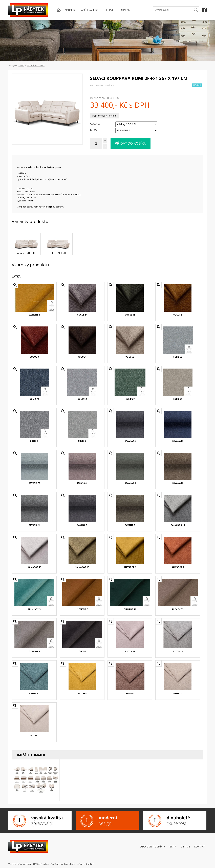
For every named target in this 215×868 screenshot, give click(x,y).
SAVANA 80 (178, 441)
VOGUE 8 (34, 357)
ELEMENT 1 (82, 651)
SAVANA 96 (130, 441)
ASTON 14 (178, 651)
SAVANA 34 (130, 483)
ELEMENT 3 (34, 651)
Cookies (90, 864)
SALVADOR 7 (178, 567)
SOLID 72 (178, 357)
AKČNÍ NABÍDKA (90, 10)
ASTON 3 (130, 693)
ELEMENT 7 (82, 609)
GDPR (173, 846)
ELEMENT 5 (178, 609)
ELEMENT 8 (34, 315)
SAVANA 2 (130, 525)
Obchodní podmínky (152, 846)
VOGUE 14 (82, 315)
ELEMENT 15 (34, 609)
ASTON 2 (178, 693)
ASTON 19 (130, 651)
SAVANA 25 (178, 483)
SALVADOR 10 (82, 567)
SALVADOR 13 (34, 567)
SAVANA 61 (82, 483)
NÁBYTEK (70, 10)
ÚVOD (21, 65)
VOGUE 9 (178, 315)
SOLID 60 (82, 399)
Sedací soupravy (36, 65)
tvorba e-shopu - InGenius (73, 864)
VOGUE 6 (82, 357)
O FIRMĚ (109, 10)
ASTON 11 (34, 693)
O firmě (185, 846)
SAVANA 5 (82, 525)
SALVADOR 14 (178, 525)
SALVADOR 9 (130, 567)
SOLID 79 (34, 399)
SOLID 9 (34, 441)
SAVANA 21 (34, 525)
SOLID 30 (178, 399)
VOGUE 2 (130, 357)
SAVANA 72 (34, 483)
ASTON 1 (34, 735)
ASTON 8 (82, 693)
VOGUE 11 (130, 315)
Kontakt (199, 846)
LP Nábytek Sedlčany (50, 864)
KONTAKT (126, 10)
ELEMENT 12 (130, 609)
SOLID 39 (130, 399)
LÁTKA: (93, 130)
